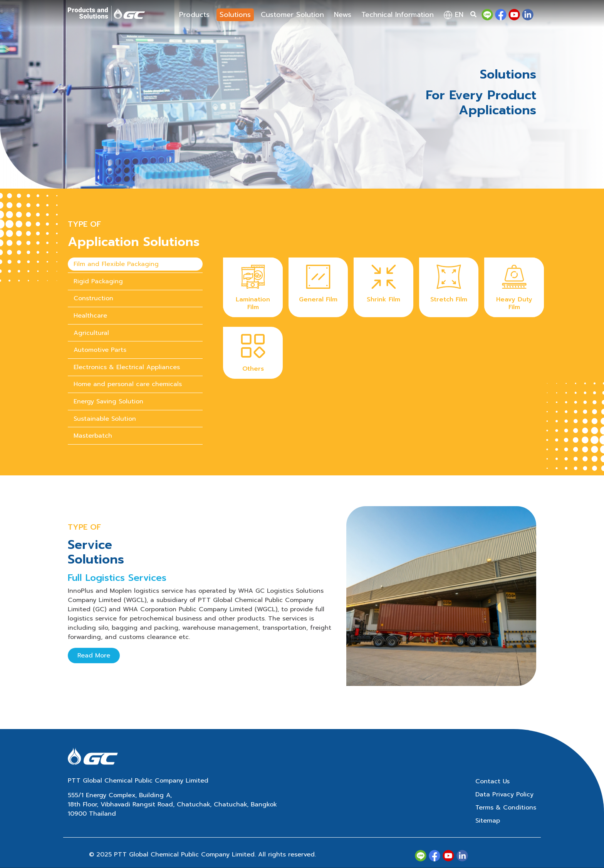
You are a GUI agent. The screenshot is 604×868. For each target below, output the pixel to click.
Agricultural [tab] (91, 333)
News (343, 15)
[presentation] (135, 264)
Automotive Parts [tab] (100, 350)
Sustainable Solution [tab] (105, 419)
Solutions (235, 15)
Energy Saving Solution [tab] (108, 401)
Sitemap (488, 821)
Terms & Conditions (506, 808)
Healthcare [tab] (90, 316)
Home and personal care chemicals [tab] (128, 384)
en (454, 15)
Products (194, 15)
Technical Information (398, 15)
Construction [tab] (93, 298)
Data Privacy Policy (504, 794)
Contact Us (492, 781)
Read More (94, 656)
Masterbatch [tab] (93, 436)
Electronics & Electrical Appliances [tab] (127, 367)
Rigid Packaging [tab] (98, 281)
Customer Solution (292, 15)
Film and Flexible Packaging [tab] (116, 264)
